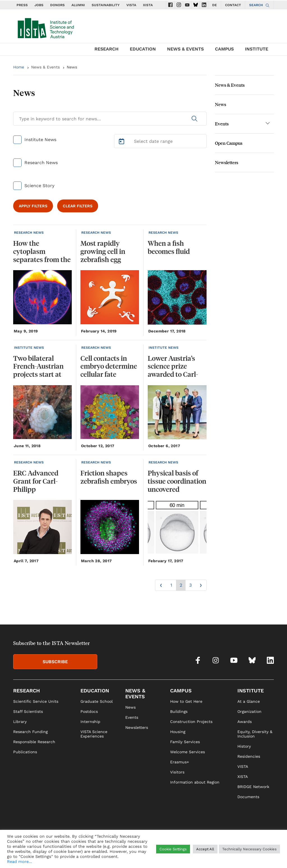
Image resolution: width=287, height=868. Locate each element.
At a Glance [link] (249, 701)
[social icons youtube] (187, 5)
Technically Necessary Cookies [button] (249, 849)
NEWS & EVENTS (185, 49)
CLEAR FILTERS (78, 206)
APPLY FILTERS (33, 206)
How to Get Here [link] (186, 701)
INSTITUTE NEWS (29, 348)
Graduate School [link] (97, 701)
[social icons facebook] (170, 5)
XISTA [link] (243, 777)
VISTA (131, 5)
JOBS (39, 5)
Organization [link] (249, 711)
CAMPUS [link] (181, 691)
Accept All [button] (205, 849)
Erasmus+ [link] (180, 762)
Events (222, 124)
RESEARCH (107, 49)
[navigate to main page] (45, 27)
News (72, 67)
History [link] (244, 746)
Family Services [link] (185, 742)
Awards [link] (245, 722)
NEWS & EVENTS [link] (135, 694)
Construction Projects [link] (191, 722)
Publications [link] (25, 752)
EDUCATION (143, 49)
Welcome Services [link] (188, 752)
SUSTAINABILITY (106, 5)
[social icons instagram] (179, 5)
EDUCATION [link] (95, 691)
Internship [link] (90, 722)
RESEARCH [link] (26, 691)
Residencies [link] (249, 756)
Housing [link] (178, 732)
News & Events (45, 67)
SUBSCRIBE (55, 662)
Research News (41, 163)
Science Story (39, 186)
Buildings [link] (179, 711)
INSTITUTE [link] (251, 691)
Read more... (19, 862)
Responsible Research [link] (34, 742)
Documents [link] (248, 797)
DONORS (57, 5)
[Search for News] (110, 119)
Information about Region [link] (195, 782)
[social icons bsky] (196, 5)
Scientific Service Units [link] (36, 701)
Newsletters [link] (137, 727)
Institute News (40, 140)
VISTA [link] (243, 766)
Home (19, 67)
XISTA (148, 5)
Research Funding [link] (30, 732)
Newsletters (227, 162)
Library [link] (20, 722)
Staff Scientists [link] (28, 711)
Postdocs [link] (89, 711)
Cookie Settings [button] (173, 849)
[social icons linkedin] (204, 5)
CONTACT (233, 5)
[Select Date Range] (160, 141)
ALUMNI (78, 5)
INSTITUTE (257, 49)
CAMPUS (224, 49)
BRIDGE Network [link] (253, 787)
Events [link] (132, 717)
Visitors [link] (177, 772)
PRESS (22, 5)
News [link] (130, 707)
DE (215, 5)
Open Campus (229, 143)
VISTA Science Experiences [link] (94, 734)
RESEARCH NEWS (29, 233)
